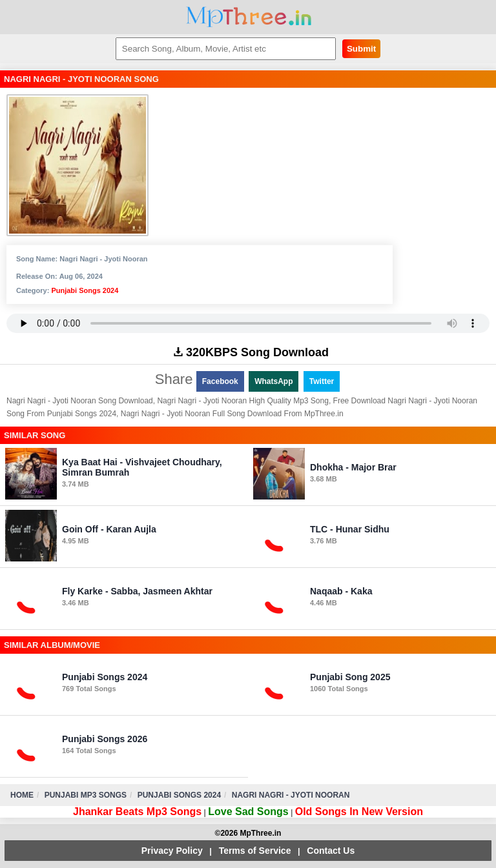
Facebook (220, 381)
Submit (361, 49)
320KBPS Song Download (251, 352)
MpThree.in (248, 17)
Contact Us (331, 851)
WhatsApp (274, 381)
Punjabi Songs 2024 (85, 290)
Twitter (322, 381)
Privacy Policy (172, 851)
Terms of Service (255, 851)
